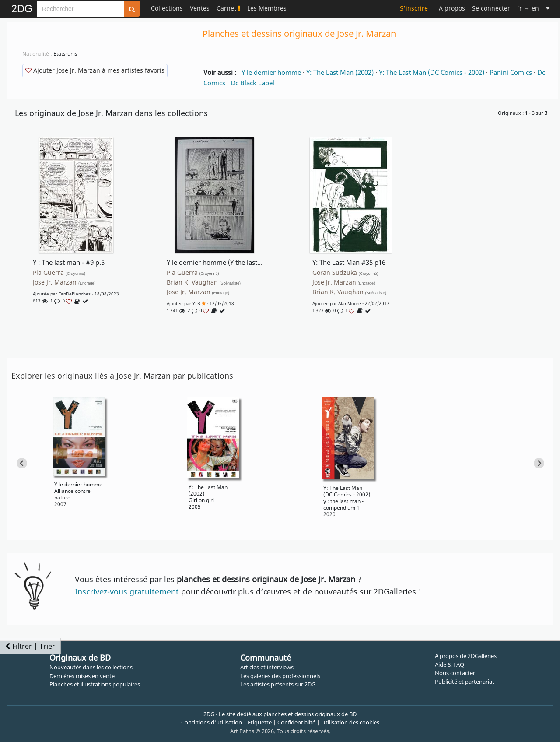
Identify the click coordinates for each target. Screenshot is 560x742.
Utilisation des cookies (350, 722)
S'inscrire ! (416, 8)
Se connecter (491, 8)
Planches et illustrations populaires (95, 684)
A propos (452, 8)
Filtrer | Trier (30, 646)
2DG (22, 9)
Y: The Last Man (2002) (340, 72)
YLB (196, 303)
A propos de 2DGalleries (466, 656)
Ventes (200, 8)
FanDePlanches (75, 294)
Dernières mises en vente (82, 676)
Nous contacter (455, 673)
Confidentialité (296, 722)
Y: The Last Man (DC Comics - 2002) (432, 72)
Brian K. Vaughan (204, 282)
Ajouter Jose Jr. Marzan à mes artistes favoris (95, 70)
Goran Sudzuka (345, 273)
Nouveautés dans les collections (91, 667)
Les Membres (267, 8)
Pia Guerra (59, 273)
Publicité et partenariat (465, 682)
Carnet (228, 8)
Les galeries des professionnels (280, 676)
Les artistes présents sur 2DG (278, 684)
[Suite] (548, 8)
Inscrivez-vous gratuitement (127, 591)
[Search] (80, 9)
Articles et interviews (267, 667)
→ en (528, 8)
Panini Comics (511, 72)
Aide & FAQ (450, 665)
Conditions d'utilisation (212, 722)
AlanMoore (350, 303)
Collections (167, 8)
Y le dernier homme (271, 72)
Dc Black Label (252, 83)
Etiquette (260, 722)
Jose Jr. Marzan (64, 282)
